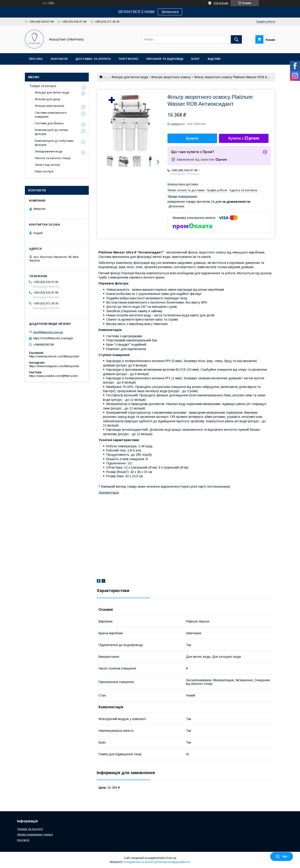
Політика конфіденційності (173, 862)
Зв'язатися (170, 12)
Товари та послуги (43, 86)
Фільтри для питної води (130, 77)
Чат (282, 856)
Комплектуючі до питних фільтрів (52, 132)
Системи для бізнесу (49, 123)
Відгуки (214, 59)
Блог (195, 59)
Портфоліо (128, 59)
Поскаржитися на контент (139, 862)
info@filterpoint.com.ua (48, 332)
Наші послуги (44, 171)
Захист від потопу (47, 165)
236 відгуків (221, 3)
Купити (192, 138)
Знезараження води (49, 151)
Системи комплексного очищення (51, 115)
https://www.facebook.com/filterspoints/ (54, 356)
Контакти (59, 59)
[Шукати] (236, 39)
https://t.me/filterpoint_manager (53, 338)
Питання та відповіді (165, 59)
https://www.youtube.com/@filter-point (53, 376)
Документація (109, 492)
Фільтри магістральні (49, 106)
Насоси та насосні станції (53, 158)
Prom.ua (171, 858)
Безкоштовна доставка (183, 184)
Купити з (244, 138)
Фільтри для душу (48, 99)
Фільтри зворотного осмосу (171, 77)
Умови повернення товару (35, 834)
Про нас (36, 59)
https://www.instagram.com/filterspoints (54, 366)
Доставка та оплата (93, 59)
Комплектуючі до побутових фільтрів (54, 143)
